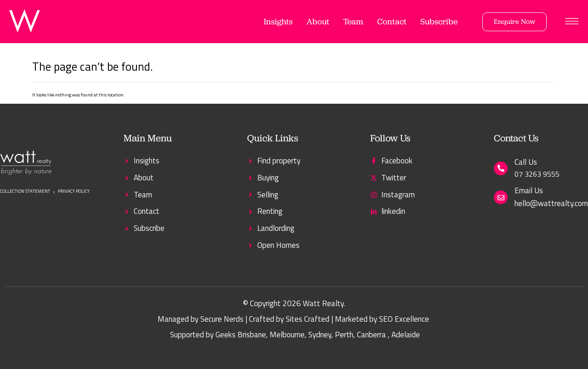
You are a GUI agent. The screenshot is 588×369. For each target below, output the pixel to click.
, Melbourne (285, 335)
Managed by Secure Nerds (201, 319)
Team (353, 21)
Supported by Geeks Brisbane (218, 335)
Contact (392, 21)
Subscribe (439, 21)
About (318, 21)
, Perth (342, 335)
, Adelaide (404, 335)
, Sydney (318, 335)
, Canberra (370, 335)
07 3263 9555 (537, 174)
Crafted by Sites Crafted (289, 319)
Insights (278, 21)
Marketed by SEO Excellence (382, 319)
